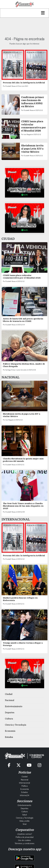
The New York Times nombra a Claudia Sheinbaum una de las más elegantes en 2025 (23, 506)
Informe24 (25, 795)
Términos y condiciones (24, 843)
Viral (25, 824)
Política (25, 786)
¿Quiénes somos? (25, 834)
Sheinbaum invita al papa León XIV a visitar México (32, 149)
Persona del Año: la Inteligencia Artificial (24, 83)
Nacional (10, 700)
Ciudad (9, 694)
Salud (24, 814)
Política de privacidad (25, 837)
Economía (10, 731)
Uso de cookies (24, 840)
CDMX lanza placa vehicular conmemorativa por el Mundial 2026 (22, 277)
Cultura (9, 719)
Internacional (24, 783)
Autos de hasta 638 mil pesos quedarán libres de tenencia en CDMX (23, 320)
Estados (9, 737)
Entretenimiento (14, 706)
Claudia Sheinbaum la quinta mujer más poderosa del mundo (23, 460)
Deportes (10, 713)
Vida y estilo (24, 821)
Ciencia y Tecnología (16, 725)
